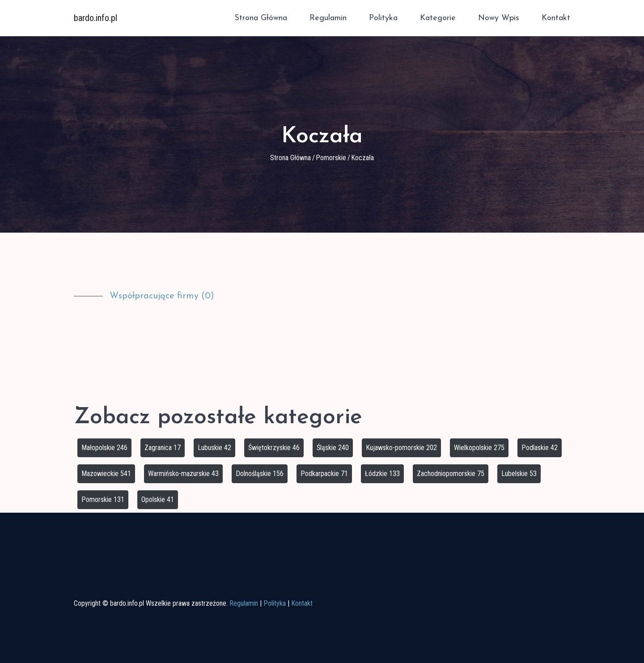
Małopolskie (104, 448)
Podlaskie (540, 448)
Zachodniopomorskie (451, 474)
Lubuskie (214, 448)
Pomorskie (331, 158)
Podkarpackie (324, 474)
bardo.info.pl (95, 18)
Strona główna (261, 18)
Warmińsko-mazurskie (183, 474)
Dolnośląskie (260, 474)
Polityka (383, 18)
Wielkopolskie (479, 448)
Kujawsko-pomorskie (401, 448)
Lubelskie (519, 474)
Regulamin (328, 18)
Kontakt (556, 18)
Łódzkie (382, 474)
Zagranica (163, 448)
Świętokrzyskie (274, 448)
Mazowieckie (106, 474)
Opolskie (158, 499)
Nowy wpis (499, 18)
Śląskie (333, 448)
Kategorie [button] (438, 18)
